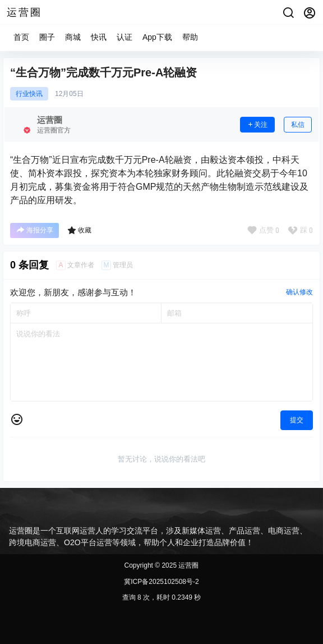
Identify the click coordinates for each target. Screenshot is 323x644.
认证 (124, 37)
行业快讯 (29, 94)
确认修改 (299, 292)
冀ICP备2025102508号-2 (161, 582)
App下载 (157, 37)
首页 (21, 37)
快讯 (99, 37)
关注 (257, 125)
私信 (298, 125)
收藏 (79, 230)
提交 (297, 420)
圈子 (47, 37)
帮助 (190, 37)
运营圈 (188, 565)
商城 (73, 37)
